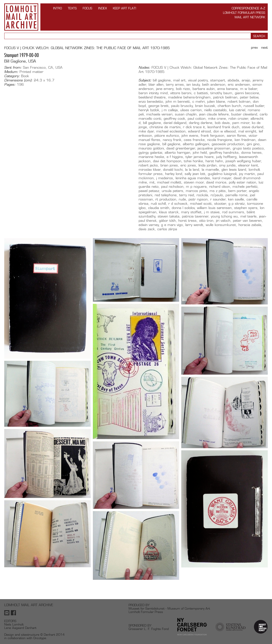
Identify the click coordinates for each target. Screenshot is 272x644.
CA (51, 68)
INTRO (57, 8)
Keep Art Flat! (125, 8)
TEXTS (72, 8)
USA (59, 68)
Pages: (10, 85)
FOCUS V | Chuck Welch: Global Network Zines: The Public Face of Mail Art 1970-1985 (87, 48)
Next (264, 48)
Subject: (145, 80)
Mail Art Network (250, 17)
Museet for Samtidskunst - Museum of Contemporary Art (169, 608)
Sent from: (13, 68)
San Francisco (34, 68)
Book (25, 76)
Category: (12, 76)
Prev (254, 48)
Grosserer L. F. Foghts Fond (149, 629)
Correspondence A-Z (248, 8)
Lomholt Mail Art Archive (21, 17)
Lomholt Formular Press (244, 13)
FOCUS (87, 8)
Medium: (11, 72)
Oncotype (40, 638)
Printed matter (31, 72)
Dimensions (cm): (18, 80)
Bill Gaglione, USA (20, 61)
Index (103, 8)
